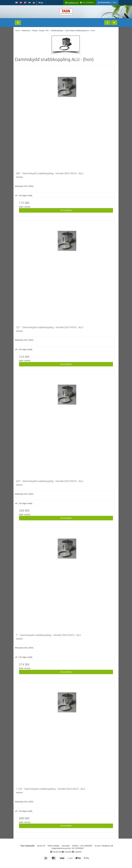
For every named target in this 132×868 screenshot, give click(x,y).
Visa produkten (66, 210)
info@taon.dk (73, 3)
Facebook (56, 852)
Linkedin (77, 852)
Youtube (67, 852)
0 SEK (107, 3)
